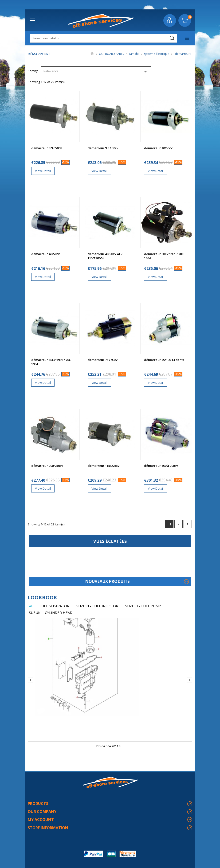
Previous (31, 680)
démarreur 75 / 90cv (103, 360)
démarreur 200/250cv (47, 466)
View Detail (43, 171)
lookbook (42, 597)
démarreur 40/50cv (158, 148)
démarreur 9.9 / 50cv (47, 148)
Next (188, 524)
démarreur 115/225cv (104, 466)
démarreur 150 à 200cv (161, 466)
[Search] (104, 38)
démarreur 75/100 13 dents (164, 360)
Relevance (96, 72)
